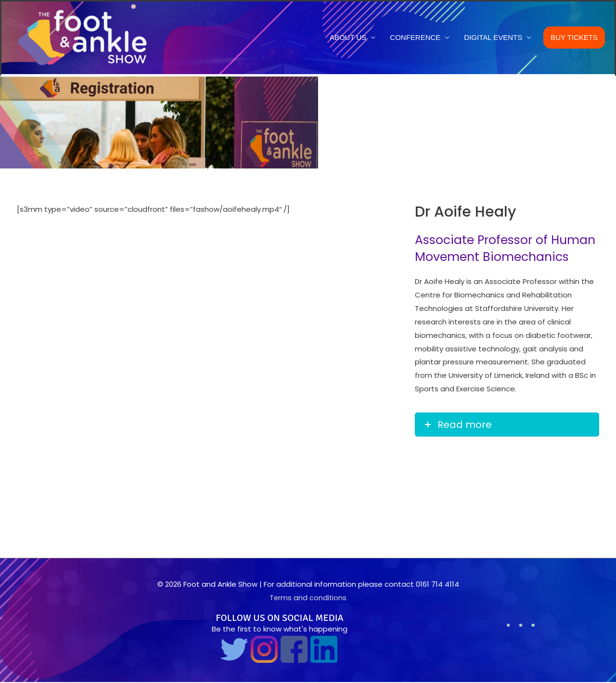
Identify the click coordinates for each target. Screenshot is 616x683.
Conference (415, 38)
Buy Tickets (574, 38)
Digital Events (493, 38)
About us (348, 38)
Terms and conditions (308, 598)
